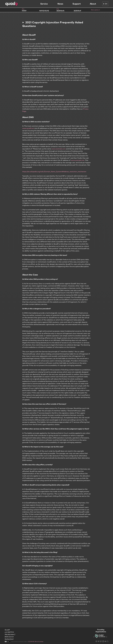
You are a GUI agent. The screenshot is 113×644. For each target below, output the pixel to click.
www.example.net (78, 160)
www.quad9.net (28, 128)
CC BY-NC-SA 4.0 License (36, 642)
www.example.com (59, 149)
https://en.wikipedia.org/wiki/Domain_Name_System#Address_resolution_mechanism (54, 172)
